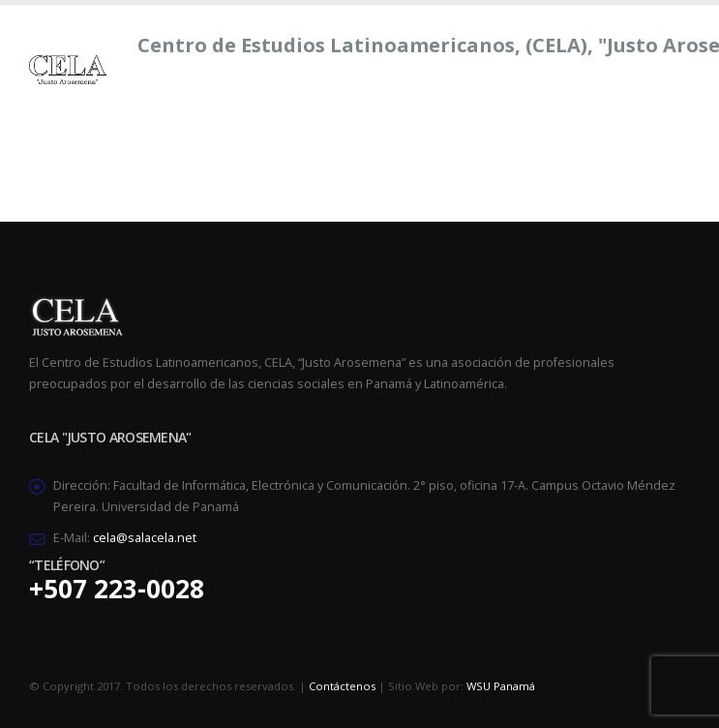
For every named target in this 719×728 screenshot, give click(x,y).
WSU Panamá (501, 686)
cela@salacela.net (145, 538)
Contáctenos (342, 686)
